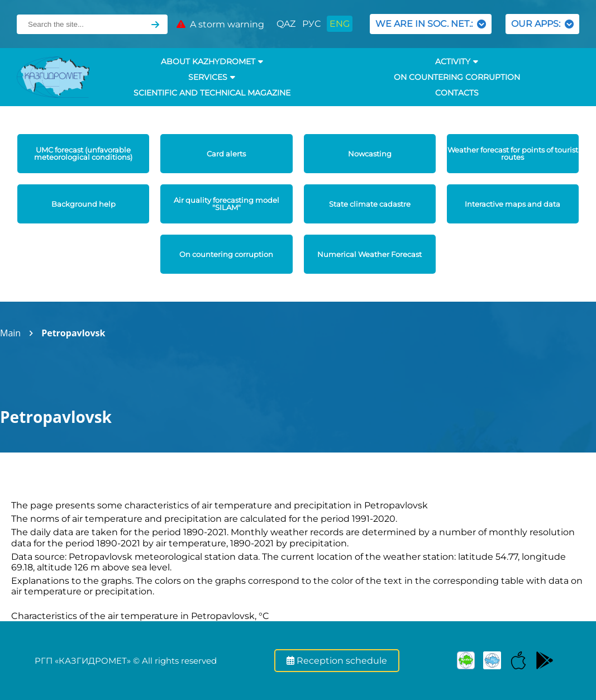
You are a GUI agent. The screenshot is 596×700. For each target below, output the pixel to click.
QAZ (286, 24)
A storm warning (220, 24)
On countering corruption (457, 77)
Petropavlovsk (73, 333)
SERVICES (212, 77)
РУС (311, 24)
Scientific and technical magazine (212, 93)
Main (10, 333)
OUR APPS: (542, 24)
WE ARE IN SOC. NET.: (431, 24)
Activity (457, 61)
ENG (340, 24)
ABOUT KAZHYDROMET (212, 61)
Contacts (457, 93)
